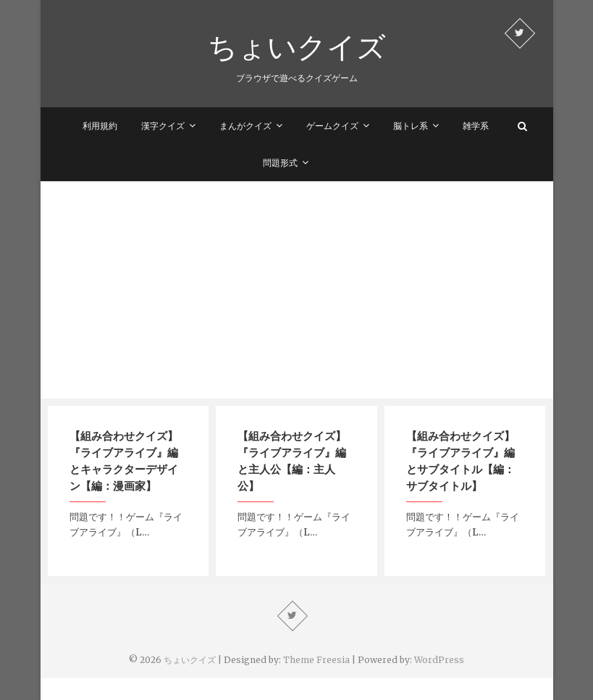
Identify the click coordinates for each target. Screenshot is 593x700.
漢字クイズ (163, 126)
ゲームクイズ (332, 126)
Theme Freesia (316, 660)
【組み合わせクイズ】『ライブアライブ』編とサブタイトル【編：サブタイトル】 (460, 461)
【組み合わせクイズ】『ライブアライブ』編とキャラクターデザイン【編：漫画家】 (124, 461)
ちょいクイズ (297, 46)
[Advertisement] (297, 290)
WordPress (439, 660)
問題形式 (280, 163)
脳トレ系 (411, 126)
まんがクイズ (245, 126)
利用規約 (100, 126)
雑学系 (476, 126)
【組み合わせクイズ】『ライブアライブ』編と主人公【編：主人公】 (292, 461)
